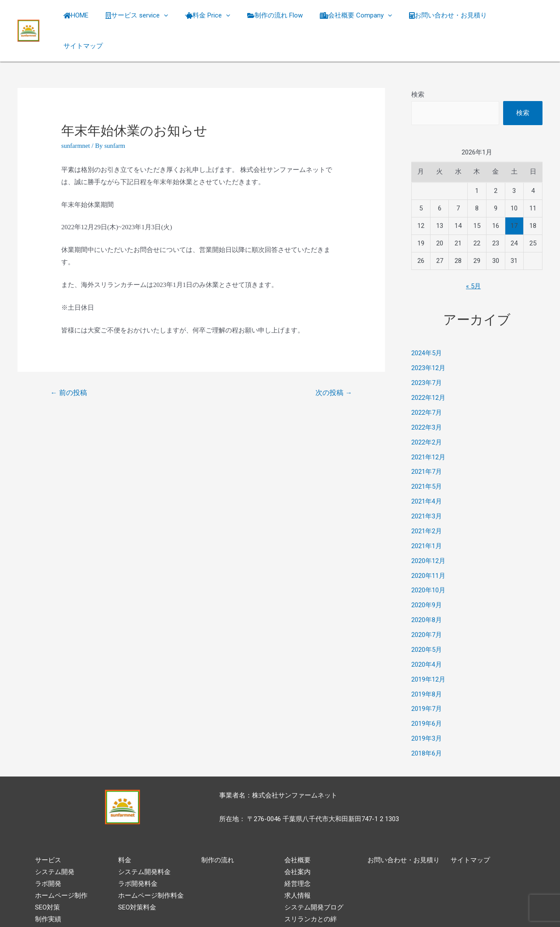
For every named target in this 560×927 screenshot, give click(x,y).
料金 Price (216, 17)
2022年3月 (427, 401)
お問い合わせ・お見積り (444, 17)
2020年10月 (428, 563)
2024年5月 (427, 327)
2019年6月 (427, 696)
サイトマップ (516, 17)
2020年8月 (427, 593)
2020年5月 (427, 623)
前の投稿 (69, 367)
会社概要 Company (356, 17)
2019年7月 (427, 682)
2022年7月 (427, 386)
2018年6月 (427, 726)
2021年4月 (427, 475)
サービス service (149, 17)
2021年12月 (428, 431)
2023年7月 (427, 357)
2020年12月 (428, 534)
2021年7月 (427, 445)
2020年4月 (427, 637)
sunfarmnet (76, 119)
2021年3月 (427, 490)
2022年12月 (428, 372)
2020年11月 (428, 549)
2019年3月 (427, 711)
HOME (92, 17)
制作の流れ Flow (279, 17)
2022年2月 (427, 416)
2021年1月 (427, 519)
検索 (418, 68)
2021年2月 (427, 504)
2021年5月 (427, 460)
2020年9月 (427, 578)
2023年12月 (428, 342)
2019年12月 (428, 652)
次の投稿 (333, 367)
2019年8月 (427, 667)
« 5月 (473, 260)
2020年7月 (427, 608)
